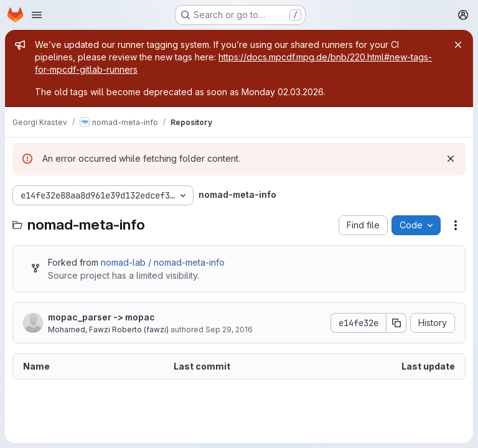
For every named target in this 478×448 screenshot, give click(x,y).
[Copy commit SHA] (396, 323)
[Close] (458, 45)
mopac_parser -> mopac (101, 317)
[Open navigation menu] (37, 15)
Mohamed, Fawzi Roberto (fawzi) (108, 329)
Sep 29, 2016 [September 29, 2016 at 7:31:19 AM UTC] (229, 329)
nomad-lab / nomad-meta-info (163, 262)
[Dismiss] (451, 159)
